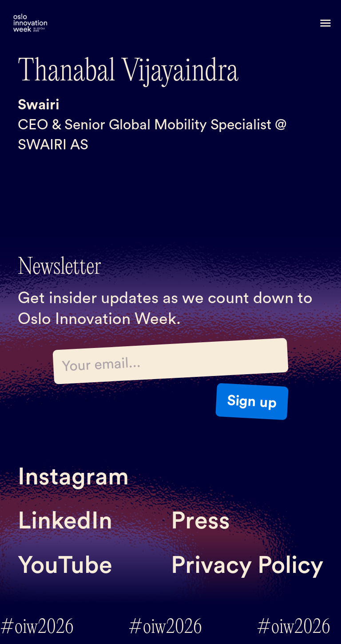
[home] (30, 23)
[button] (325, 23)
